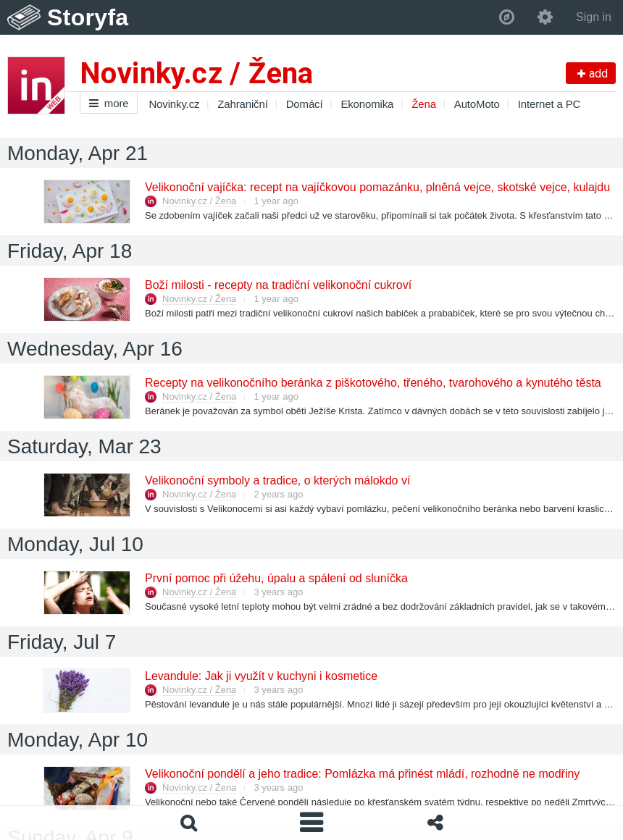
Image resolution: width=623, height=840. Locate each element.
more (109, 103)
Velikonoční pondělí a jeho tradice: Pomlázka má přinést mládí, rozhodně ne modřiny (361, 774)
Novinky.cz (174, 104)
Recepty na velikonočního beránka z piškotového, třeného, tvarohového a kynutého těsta (372, 383)
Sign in (594, 17)
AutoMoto (477, 104)
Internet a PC (549, 104)
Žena (424, 104)
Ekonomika (367, 104)
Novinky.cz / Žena (199, 201)
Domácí (305, 104)
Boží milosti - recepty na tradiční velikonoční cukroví (277, 285)
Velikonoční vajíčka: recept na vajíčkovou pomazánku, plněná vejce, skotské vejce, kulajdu (377, 187)
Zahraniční (242, 104)
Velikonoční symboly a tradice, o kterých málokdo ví (277, 480)
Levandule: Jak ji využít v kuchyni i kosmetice (260, 676)
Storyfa (88, 17)
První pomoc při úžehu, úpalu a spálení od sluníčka (276, 578)
